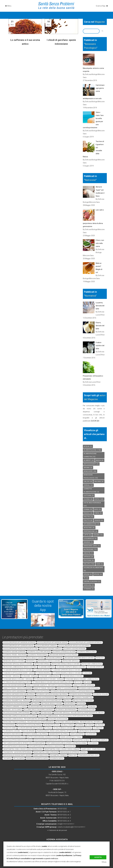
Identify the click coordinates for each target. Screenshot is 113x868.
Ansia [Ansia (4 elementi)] (100, 460)
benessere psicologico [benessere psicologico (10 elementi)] (91, 476)
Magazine (100, 22)
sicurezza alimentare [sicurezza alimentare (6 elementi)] (93, 569)
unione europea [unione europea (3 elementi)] (92, 582)
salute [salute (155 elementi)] (89, 564)
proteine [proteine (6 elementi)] (89, 560)
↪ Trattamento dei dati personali (57, 830)
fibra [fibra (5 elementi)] (98, 513)
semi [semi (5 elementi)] (100, 564)
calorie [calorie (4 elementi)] (99, 481)
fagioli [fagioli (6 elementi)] (88, 513)
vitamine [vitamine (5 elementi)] (89, 589)
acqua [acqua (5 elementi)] (88, 446)
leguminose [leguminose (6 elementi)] (90, 538)
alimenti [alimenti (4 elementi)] (89, 460)
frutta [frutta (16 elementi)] (89, 517)
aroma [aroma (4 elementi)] (88, 468)
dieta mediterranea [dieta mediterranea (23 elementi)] (92, 504)
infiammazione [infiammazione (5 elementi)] (91, 524)
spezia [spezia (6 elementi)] (88, 574)
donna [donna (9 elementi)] (88, 509)
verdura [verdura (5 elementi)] (89, 585)
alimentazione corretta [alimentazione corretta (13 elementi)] (90, 455)
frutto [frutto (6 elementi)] (88, 520)
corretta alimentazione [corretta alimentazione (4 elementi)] (91, 490)
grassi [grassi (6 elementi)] (99, 520)
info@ (66, 824)
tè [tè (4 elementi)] (86, 578)
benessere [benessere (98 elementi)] (90, 471)
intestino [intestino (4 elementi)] (89, 528)
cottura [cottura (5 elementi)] (89, 495)
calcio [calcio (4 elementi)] (88, 481)
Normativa (90, 296)
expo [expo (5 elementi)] (98, 509)
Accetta (98, 857)
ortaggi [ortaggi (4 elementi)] (88, 557)
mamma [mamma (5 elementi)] (88, 542)
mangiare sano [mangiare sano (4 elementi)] (92, 546)
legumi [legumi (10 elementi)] (98, 535)
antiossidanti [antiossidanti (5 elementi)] (91, 464)
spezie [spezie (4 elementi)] (98, 574)
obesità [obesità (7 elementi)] (88, 553)
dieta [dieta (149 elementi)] (99, 499)
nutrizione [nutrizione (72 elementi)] (90, 549)
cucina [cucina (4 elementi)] (88, 499)
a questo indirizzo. (51, 859)
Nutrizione (90, 180)
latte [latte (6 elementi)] (87, 535)
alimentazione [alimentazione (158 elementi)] (92, 450)
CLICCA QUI (95, 421)
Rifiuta (104, 862)
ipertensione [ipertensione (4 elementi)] (91, 531)
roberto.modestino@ (71, 827)
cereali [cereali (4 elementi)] (88, 485)
